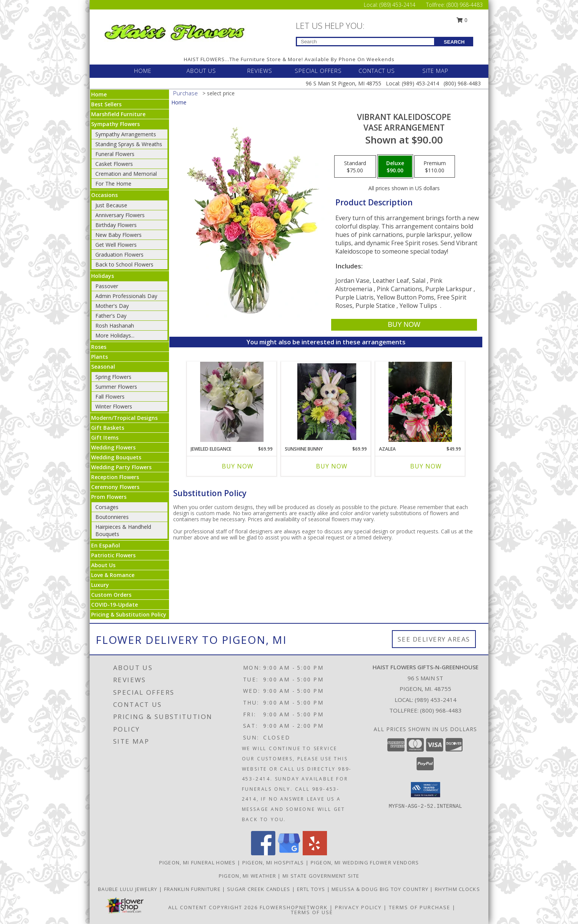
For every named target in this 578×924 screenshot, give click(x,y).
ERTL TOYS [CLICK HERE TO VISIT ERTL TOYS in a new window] (312, 889)
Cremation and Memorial (126, 174)
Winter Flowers (114, 406)
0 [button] (462, 20)
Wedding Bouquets (116, 457)
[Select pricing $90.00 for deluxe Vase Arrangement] (395, 167)
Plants (99, 357)
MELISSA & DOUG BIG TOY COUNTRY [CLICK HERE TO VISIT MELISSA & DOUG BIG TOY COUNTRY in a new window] (381, 889)
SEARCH (454, 42)
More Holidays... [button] (115, 335)
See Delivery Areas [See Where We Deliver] (434, 639)
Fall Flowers (110, 397)
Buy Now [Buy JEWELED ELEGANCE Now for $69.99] (238, 466)
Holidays (103, 276)
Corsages (107, 507)
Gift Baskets (108, 428)
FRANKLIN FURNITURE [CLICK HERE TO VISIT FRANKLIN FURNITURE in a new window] (193, 889)
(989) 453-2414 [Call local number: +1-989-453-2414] (436, 700)
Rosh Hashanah (115, 326)
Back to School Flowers (124, 264)
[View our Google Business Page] (289, 853)
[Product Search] (366, 42)
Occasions (104, 195)
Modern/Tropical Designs (124, 418)
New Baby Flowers (118, 235)
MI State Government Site (321, 876)
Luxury (100, 585)
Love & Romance (113, 575)
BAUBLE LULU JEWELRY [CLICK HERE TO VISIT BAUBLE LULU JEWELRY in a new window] (129, 889)
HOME (143, 71)
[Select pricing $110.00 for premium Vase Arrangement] (435, 167)
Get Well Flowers (116, 245)
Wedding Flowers (113, 447)
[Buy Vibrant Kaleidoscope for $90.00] (404, 325)
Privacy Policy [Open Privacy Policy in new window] (358, 907)
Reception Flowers (115, 477)
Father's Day (111, 316)
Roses (99, 347)
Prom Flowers (109, 497)
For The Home (113, 184)
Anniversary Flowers (120, 215)
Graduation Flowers (119, 255)
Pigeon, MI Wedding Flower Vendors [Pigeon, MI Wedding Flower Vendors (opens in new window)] (365, 863)
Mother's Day (112, 306)
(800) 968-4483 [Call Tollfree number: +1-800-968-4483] (465, 5)
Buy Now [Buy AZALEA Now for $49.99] (426, 466)
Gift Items (105, 438)
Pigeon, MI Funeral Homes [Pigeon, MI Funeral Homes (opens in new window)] (197, 863)
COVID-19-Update (114, 605)
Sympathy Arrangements (126, 134)
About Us (103, 565)
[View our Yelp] (315, 853)
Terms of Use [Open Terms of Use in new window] (312, 912)
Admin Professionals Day (126, 296)
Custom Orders (111, 595)
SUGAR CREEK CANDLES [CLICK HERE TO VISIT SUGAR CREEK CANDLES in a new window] (260, 889)
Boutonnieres (112, 517)
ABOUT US (201, 71)
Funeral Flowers (115, 154)
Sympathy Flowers (115, 124)
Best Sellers (106, 104)
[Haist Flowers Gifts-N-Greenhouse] (174, 31)
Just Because (111, 205)
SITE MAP (435, 71)
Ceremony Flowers (115, 487)
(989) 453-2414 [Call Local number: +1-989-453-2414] (398, 5)
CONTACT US (377, 71)
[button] (426, 790)
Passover (107, 286)
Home (99, 94)
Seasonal (103, 367)
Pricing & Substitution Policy (129, 614)
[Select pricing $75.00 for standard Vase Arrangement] (355, 167)
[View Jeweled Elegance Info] (232, 402)
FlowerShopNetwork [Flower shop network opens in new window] (294, 907)
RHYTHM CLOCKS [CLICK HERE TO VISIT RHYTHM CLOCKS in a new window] (457, 889)
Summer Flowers (116, 387)
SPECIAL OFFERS (318, 71)
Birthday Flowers (116, 225)
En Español (106, 545)
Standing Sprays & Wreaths (129, 144)
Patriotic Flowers (113, 555)
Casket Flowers (114, 164)
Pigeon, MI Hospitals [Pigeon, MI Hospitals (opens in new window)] (273, 863)
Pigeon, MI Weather (247, 876)
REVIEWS (260, 71)
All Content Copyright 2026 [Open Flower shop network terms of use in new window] (213, 907)
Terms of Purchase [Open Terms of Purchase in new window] (420, 907)
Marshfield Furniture (118, 114)
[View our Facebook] (263, 853)
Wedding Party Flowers (121, 467)
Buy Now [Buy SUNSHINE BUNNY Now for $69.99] (332, 466)
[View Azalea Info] (420, 402)
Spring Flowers (113, 377)
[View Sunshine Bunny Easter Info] (326, 402)
